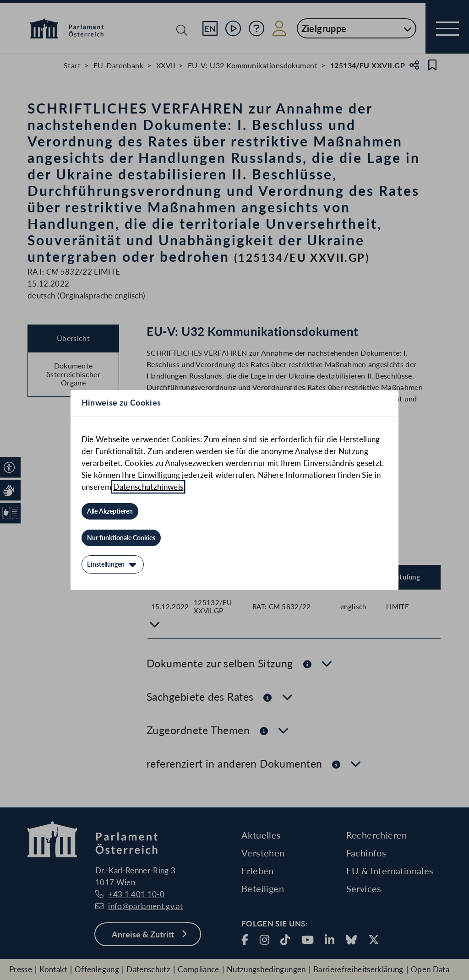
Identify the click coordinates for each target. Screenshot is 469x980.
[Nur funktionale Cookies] (121, 538)
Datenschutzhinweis (148, 487)
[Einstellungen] (113, 564)
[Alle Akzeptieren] (110, 511)
